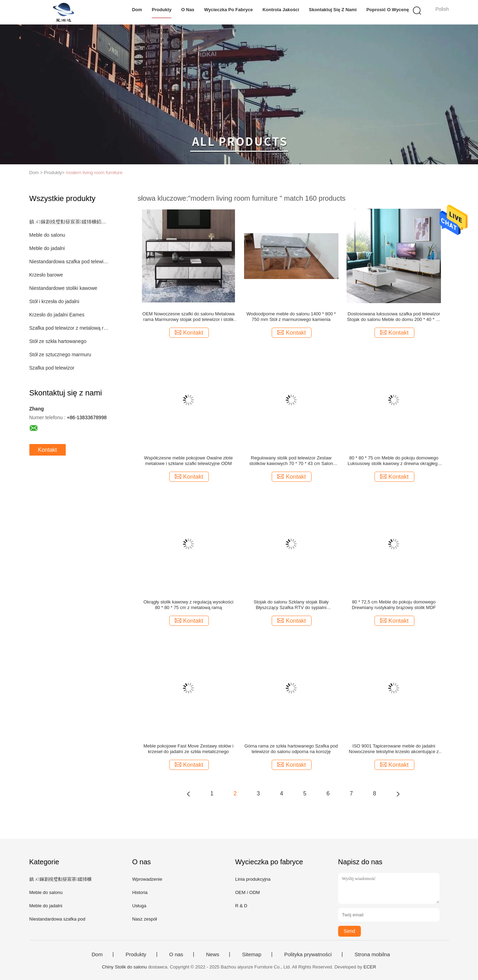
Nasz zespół (145, 919)
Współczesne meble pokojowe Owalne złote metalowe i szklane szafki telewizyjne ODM (188, 461)
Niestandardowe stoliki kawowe (63, 288)
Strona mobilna (372, 954)
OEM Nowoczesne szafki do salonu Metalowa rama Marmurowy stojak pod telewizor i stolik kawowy (188, 317)
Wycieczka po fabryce (229, 10)
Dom (137, 10)
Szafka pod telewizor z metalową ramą (69, 328)
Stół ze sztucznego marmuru (60, 355)
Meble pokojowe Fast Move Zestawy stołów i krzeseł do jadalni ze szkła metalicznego (188, 749)
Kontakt (48, 450)
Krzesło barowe (46, 275)
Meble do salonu (47, 235)
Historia (140, 892)
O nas (188, 10)
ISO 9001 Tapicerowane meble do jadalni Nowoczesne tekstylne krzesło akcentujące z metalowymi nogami (394, 749)
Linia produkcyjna (253, 879)
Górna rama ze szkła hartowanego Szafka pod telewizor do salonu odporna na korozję (291, 749)
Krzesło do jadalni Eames (57, 315)
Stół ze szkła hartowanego (58, 341)
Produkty (162, 10)
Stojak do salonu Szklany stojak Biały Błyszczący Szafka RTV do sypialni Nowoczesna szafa (291, 605)
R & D (241, 906)
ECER (370, 967)
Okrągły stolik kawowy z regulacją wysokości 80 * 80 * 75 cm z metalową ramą (188, 605)
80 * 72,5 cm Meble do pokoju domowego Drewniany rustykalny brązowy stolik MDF (394, 605)
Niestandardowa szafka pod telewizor (69, 262)
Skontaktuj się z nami (333, 10)
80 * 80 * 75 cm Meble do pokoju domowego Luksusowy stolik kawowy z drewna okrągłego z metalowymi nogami (394, 461)
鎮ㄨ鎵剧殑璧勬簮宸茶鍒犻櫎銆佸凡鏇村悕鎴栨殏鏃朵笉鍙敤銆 (69, 222)
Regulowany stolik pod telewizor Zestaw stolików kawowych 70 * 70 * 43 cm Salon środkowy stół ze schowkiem (291, 461)
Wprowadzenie (147, 879)
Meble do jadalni (47, 248)
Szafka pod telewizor (52, 368)
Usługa (139, 906)
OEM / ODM (247, 892)
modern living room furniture (94, 173)
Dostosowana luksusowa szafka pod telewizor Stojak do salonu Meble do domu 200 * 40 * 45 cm (394, 317)
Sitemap (252, 954)
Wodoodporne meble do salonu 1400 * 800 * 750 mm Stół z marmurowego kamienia (291, 317)
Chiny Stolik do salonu (124, 967)
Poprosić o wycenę (388, 10)
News (213, 954)
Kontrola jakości (281, 10)
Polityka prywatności (308, 954)
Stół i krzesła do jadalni (54, 301)
